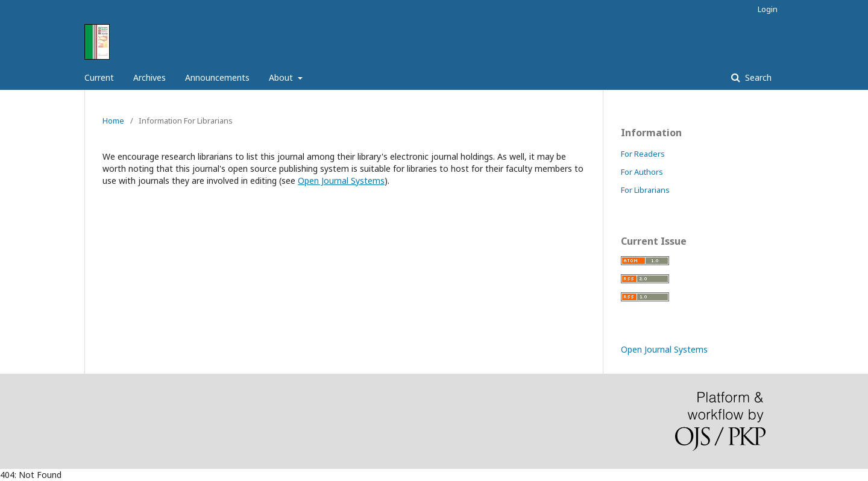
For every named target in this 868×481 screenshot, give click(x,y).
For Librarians (645, 190)
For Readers (643, 154)
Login (768, 9)
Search (757, 77)
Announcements (217, 77)
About (282, 77)
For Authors (642, 172)
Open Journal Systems (341, 181)
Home (113, 121)
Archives (149, 77)
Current (99, 77)
